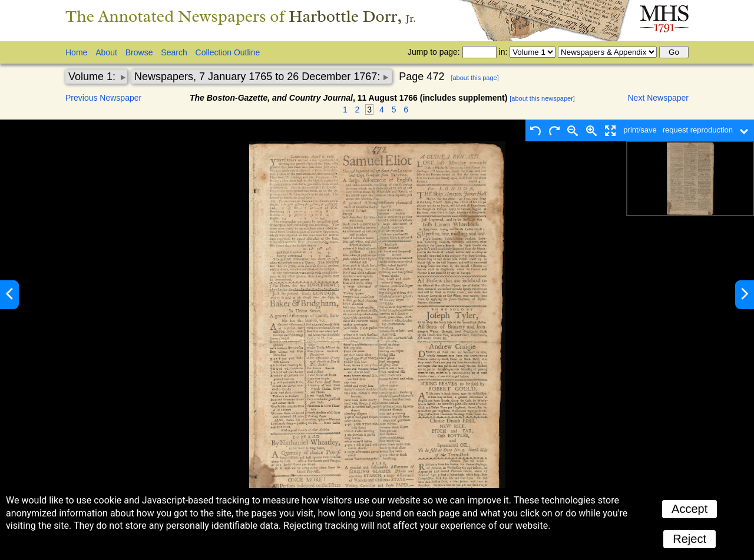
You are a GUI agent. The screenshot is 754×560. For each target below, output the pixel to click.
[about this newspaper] (542, 98)
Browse (139, 52)
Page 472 (421, 77)
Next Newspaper (659, 98)
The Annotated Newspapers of (241, 16)
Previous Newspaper (103, 98)
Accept (689, 509)
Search (174, 52)
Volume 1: (93, 77)
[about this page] (474, 78)
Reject (689, 539)
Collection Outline (228, 52)
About (106, 52)
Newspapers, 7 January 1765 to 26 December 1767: (259, 77)
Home (76, 52)
